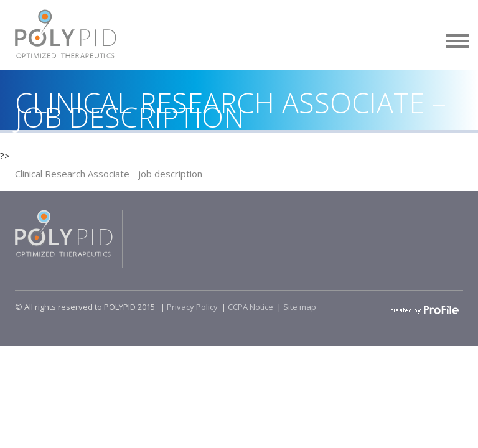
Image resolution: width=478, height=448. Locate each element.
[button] (457, 39)
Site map (300, 307)
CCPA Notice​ (251, 307)
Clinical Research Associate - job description (109, 174)
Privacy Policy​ (192, 307)
